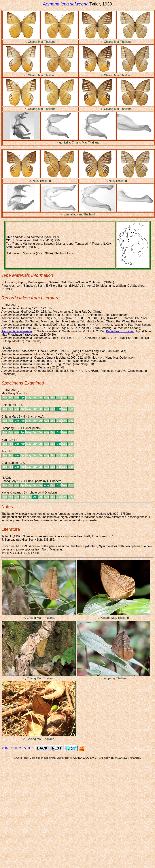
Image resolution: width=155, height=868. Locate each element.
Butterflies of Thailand (120, 331)
